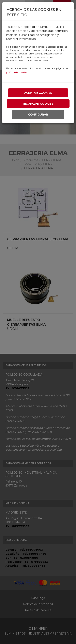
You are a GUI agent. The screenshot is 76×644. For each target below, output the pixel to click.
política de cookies (17, 72)
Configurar (38, 115)
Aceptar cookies (38, 93)
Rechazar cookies (38, 104)
